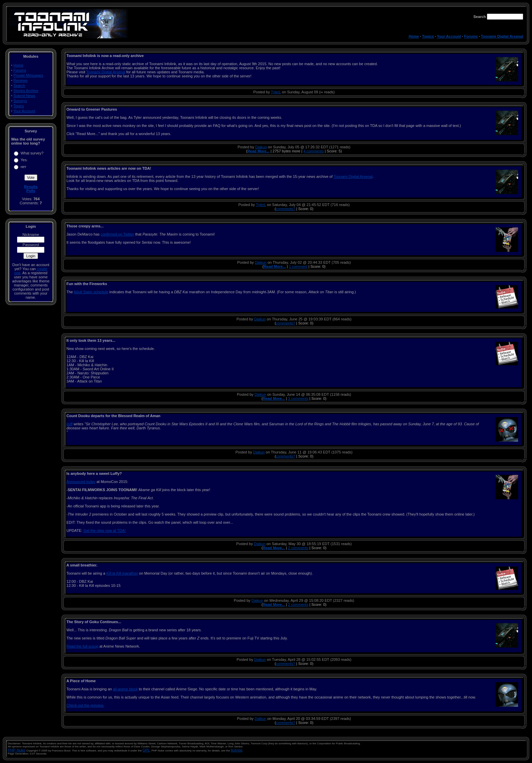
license (236, 750)
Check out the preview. (85, 705)
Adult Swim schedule (91, 292)
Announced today (81, 482)
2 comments (298, 548)
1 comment (298, 266)
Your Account (449, 36)
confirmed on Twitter (118, 234)
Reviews (21, 80)
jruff (70, 424)
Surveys (20, 101)
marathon (122, 573)
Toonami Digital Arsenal (502, 36)
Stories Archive (26, 91)
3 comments (298, 398)
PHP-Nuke (17, 750)
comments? (286, 209)
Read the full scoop (82, 646)
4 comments (313, 151)
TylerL (276, 92)
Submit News (25, 96)
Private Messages (28, 75)
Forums (471, 36)
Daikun (261, 147)
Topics (428, 36)
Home (414, 36)
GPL (146, 750)
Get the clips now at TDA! (105, 531)
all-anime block (125, 689)
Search (20, 86)
